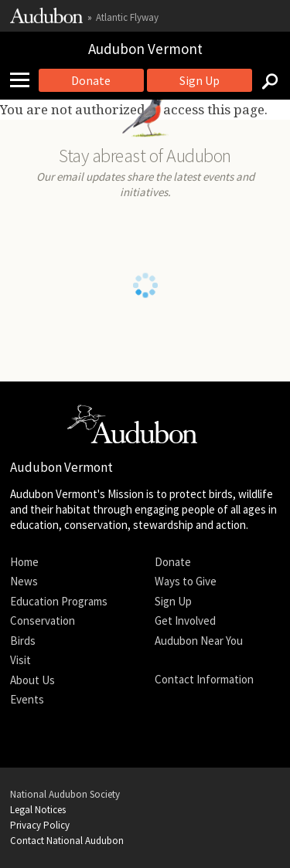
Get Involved (185, 620)
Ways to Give (186, 581)
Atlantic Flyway (127, 17)
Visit (20, 660)
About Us (32, 680)
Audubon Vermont (145, 49)
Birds (23, 641)
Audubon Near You (199, 641)
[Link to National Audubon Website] (46, 20)
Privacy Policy (40, 825)
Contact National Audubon (67, 841)
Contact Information (204, 679)
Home (24, 562)
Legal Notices (38, 810)
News (24, 581)
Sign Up (200, 80)
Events (27, 699)
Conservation (43, 620)
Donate (91, 80)
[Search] (265, 80)
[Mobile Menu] (26, 80)
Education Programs (59, 601)
